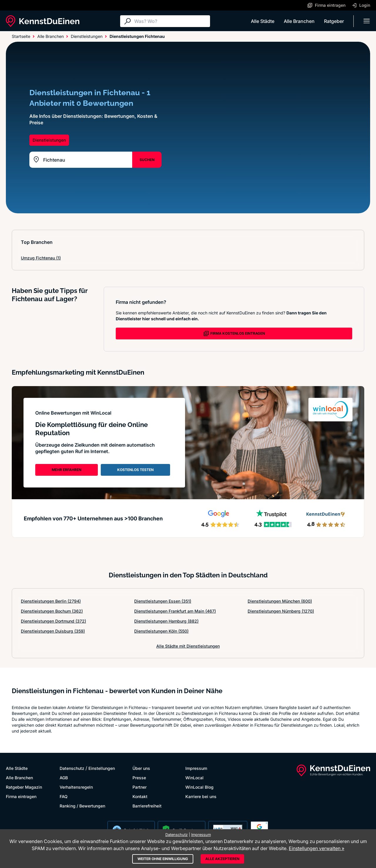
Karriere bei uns (201, 796)
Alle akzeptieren (222, 859)
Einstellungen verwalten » (317, 848)
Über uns (141, 768)
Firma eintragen (21, 796)
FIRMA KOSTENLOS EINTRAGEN (234, 334)
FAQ (64, 796)
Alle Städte (263, 21)
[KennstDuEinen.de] (43, 21)
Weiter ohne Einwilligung (163, 859)
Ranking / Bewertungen (82, 806)
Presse (139, 778)
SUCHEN (147, 160)
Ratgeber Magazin (24, 787)
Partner (140, 787)
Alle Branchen (299, 21)
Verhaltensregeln (76, 787)
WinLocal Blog (199, 787)
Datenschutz (72, 768)
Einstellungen (102, 768)
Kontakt (140, 796)
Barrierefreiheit (147, 806)
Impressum (196, 768)
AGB (64, 778)
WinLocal (194, 778)
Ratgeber (334, 21)
